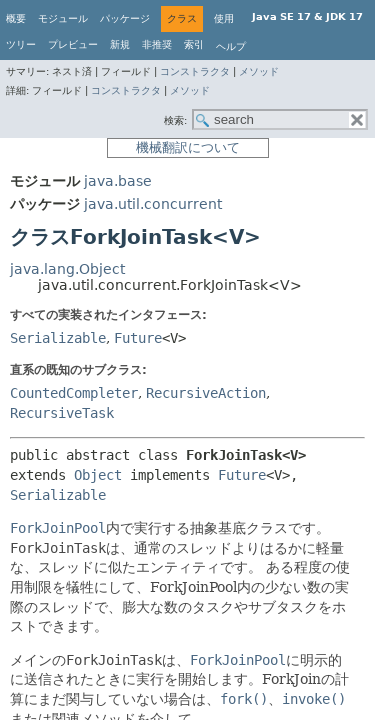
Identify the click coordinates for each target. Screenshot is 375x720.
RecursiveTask (62, 413)
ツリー (21, 44)
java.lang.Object (67, 269)
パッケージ (125, 18)
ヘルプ (231, 46)
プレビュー (73, 44)
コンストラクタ (195, 71)
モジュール (63, 18)
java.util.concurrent (153, 204)
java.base (118, 181)
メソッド (259, 71)
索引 (194, 44)
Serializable (58, 338)
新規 (120, 44)
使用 (224, 18)
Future (138, 338)
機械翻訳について (188, 147)
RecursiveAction (206, 393)
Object (98, 475)
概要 (16, 18)
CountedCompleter (74, 393)
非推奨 (157, 44)
